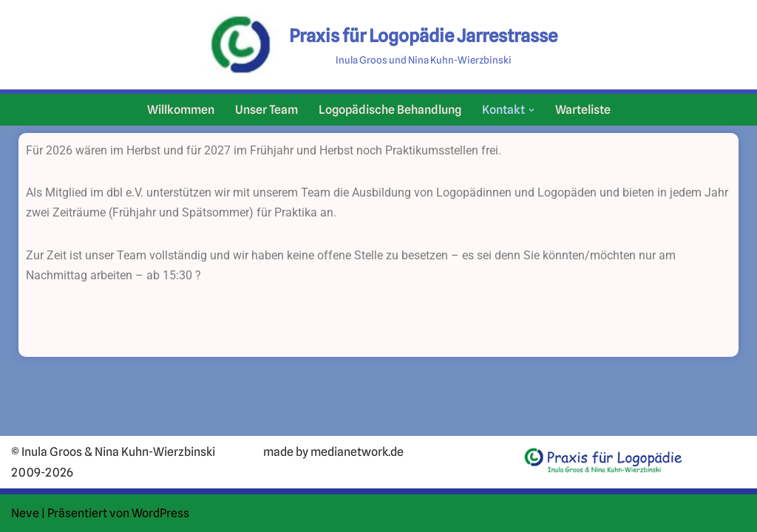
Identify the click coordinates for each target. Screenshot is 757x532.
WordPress (160, 513)
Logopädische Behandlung (390, 110)
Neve (25, 513)
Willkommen (181, 110)
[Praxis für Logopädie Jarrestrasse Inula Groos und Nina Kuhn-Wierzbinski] (378, 45)
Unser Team (267, 110)
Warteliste (583, 110)
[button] (532, 110)
